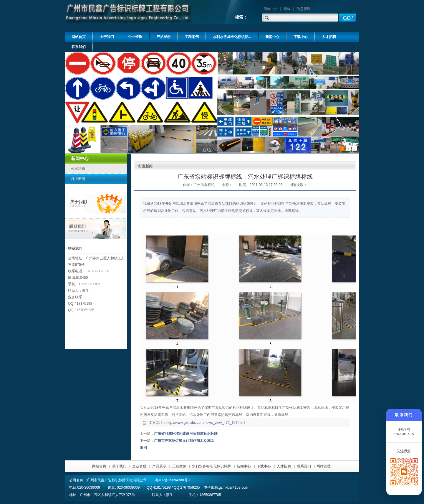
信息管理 (304, 9)
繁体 (287, 9)
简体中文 (271, 9)
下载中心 (264, 466)
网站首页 (99, 466)
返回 (143, 448)
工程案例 (179, 466)
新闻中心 (244, 466)
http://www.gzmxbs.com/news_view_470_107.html (206, 423)
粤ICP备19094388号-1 (173, 480)
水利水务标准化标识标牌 (211, 466)
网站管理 (324, 466)
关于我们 (119, 466)
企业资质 (139, 466)
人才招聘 (284, 466)
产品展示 (159, 466)
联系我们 (304, 466)
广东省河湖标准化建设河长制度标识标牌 (186, 434)
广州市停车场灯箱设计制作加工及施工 (184, 441)
